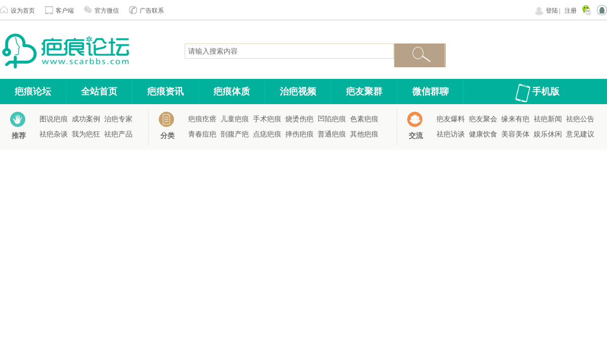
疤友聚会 (483, 119)
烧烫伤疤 (299, 119)
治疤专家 (118, 119)
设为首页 (23, 11)
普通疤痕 (332, 134)
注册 (571, 11)
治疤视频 (298, 92)
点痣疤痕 (267, 134)
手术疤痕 (267, 119)
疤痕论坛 (33, 92)
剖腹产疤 (235, 134)
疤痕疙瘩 (202, 119)
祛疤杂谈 (54, 134)
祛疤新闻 (548, 119)
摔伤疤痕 (299, 134)
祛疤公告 (580, 119)
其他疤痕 (364, 134)
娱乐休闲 (548, 134)
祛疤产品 (118, 134)
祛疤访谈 (451, 134)
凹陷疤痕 (332, 119)
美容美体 (515, 134)
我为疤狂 (86, 134)
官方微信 (107, 11)
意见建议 (580, 134)
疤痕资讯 (165, 92)
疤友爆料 (451, 119)
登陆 (552, 11)
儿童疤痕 (235, 119)
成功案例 (86, 119)
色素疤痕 (364, 119)
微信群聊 (430, 92)
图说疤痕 (54, 119)
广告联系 (152, 11)
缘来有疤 (515, 119)
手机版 (546, 92)
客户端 (65, 11)
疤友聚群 (364, 92)
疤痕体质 (232, 92)
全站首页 (99, 92)
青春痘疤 (202, 134)
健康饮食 (483, 134)
